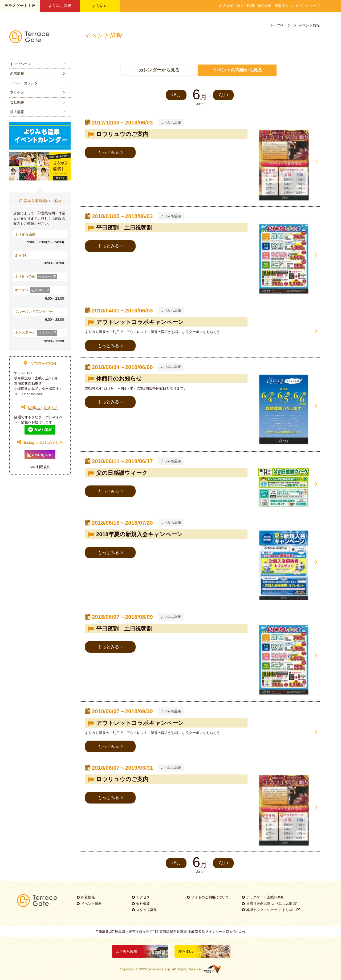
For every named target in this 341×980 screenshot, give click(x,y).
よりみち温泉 (60, 6)
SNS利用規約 (40, 467)
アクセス (17, 93)
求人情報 (17, 112)
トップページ (21, 64)
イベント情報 (89, 900)
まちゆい (100, 6)
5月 (176, 95)
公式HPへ (47, 277)
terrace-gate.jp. (159, 965)
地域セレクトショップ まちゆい (271, 906)
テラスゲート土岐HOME (263, 893)
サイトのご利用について (208, 893)
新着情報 (17, 73)
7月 (224, 95)
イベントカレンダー (26, 83)
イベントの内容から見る (238, 70)
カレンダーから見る (159, 70)
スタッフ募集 (144, 906)
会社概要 (17, 102)
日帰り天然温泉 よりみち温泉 (269, 900)
